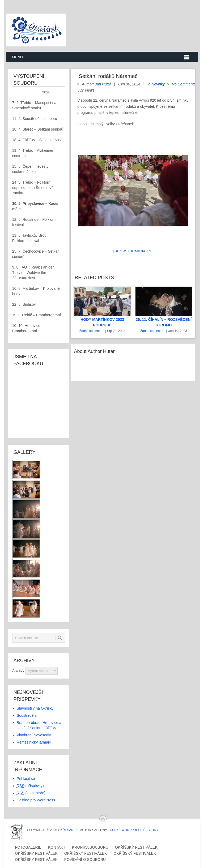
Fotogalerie (28, 847)
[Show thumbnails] (133, 251)
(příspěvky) (30, 786)
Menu (17, 57)
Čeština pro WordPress (36, 800)
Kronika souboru (90, 847)
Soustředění (27, 715)
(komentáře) (31, 793)
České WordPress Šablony (134, 830)
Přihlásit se (26, 779)
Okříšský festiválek (136, 847)
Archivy (18, 671)
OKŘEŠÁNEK (68, 830)
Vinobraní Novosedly (34, 735)
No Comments (184, 84)
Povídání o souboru (85, 860)
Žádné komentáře (92, 331)
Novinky (158, 84)
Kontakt (57, 847)
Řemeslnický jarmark (34, 742)
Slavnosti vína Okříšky (35, 708)
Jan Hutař (103, 84)
